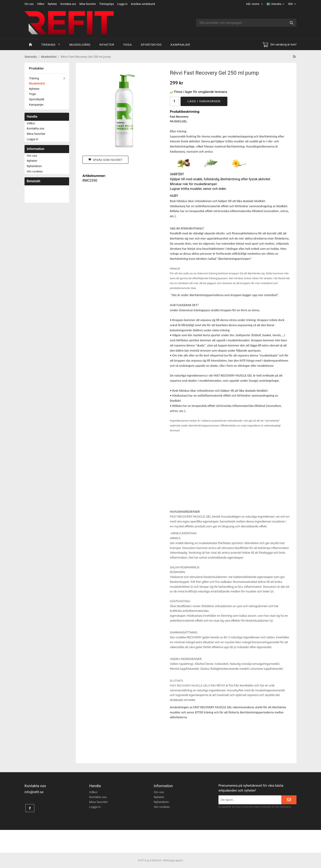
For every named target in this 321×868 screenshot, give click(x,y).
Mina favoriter (88, 4)
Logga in (122, 4)
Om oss (29, 4)
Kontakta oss (68, 4)
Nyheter (52, 4)
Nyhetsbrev (34, 166)
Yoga (127, 45)
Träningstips (107, 4)
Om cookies (35, 171)
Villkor (41, 4)
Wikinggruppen (173, 860)
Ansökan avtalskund (143, 4)
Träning (51, 45)
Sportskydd (151, 45)
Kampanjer (180, 45)
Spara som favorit (105, 160)
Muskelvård (80, 45)
